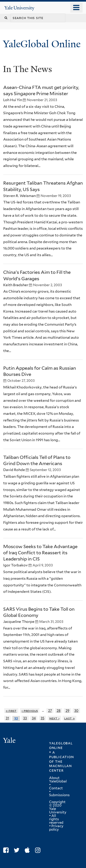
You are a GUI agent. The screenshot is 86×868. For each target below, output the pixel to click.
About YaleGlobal (58, 780)
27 (50, 711)
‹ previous (30, 711)
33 (25, 718)
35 (42, 718)
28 (59, 711)
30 (76, 711)
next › (54, 718)
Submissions (59, 795)
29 (68, 711)
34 (34, 718)
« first (11, 711)
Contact (56, 788)
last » (69, 718)
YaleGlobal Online (42, 44)
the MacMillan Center (60, 766)
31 (7, 718)
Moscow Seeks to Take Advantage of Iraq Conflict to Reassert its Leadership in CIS (40, 553)
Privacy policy (56, 828)
